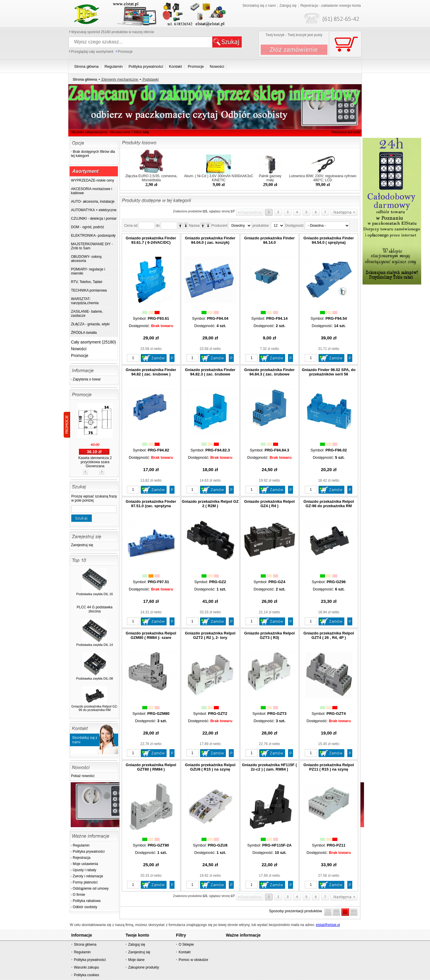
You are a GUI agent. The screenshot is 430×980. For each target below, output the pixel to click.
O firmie (79, 895)
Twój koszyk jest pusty (346, 132)
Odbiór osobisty (85, 907)
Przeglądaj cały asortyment (92, 52)
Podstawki (148, 79)
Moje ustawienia (85, 864)
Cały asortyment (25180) (93, 342)
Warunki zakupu (87, 967)
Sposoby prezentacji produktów (297, 911)
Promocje (125, 52)
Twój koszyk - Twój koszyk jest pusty (294, 35)
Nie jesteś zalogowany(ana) (89, 132)
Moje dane (136, 960)
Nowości (79, 349)
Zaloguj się (288, 6)
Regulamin (81, 845)
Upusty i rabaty (84, 870)
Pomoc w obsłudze (193, 960)
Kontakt (185, 952)
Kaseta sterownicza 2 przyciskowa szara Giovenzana (95, 462)
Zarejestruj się (82, 545)
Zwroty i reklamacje (88, 876)
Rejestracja (82, 858)
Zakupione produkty (144, 967)
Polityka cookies (87, 975)
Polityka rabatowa (87, 901)
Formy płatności (85, 882)
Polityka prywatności (89, 852)
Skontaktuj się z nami (259, 6)
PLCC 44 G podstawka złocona (94, 609)
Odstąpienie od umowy (91, 888)
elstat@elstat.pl (328, 925)
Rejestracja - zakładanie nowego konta (331, 6)
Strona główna (85, 945)
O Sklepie (186, 945)
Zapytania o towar (87, 379)
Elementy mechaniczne (118, 79)
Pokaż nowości (83, 776)
